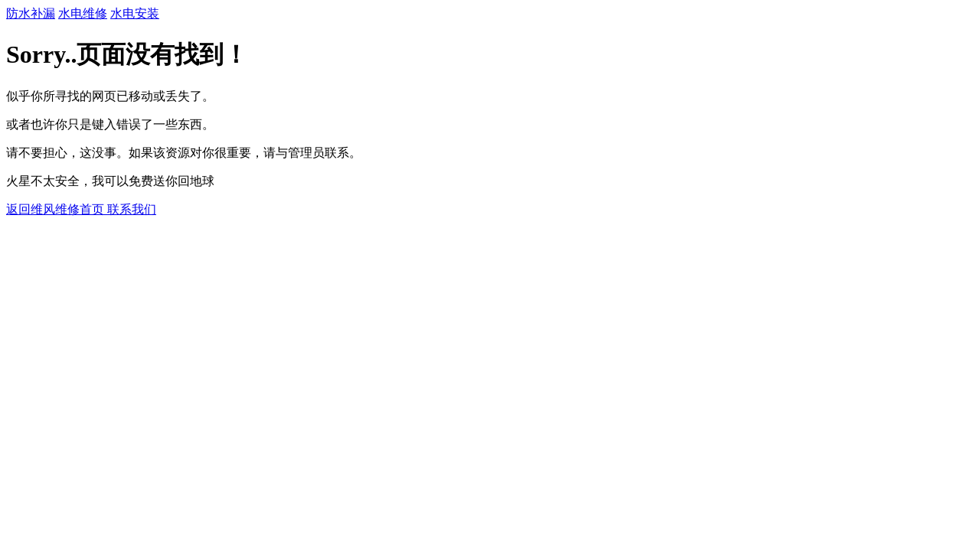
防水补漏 (31, 13)
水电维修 (83, 13)
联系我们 (132, 209)
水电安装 (135, 13)
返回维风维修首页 (57, 209)
